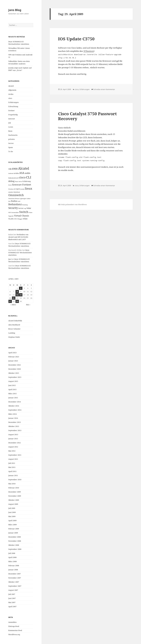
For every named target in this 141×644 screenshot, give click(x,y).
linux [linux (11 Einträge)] (29, 188)
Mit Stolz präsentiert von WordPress (72, 204)
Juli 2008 (12, 553)
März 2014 (12, 414)
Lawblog (12, 333)
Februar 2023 (14, 357)
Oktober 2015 (14, 373)
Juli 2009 (12, 508)
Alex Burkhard (14, 325)
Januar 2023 (13, 361)
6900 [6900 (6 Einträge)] (15, 169)
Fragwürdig (13, 115)
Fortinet (11, 111)
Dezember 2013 (15, 422)
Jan (10, 259)
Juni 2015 (12, 385)
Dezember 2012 (15, 443)
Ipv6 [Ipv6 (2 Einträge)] (18, 189)
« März (13, 305)
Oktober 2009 (14, 500)
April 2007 (12, 606)
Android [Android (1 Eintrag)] (11, 173)
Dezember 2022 (15, 365)
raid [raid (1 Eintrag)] (19, 201)
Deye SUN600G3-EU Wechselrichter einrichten (20, 253)
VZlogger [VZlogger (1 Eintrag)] (20, 219)
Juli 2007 (12, 594)
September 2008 (15, 549)
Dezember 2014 (15, 402)
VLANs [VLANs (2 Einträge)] (11, 219)
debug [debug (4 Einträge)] (11, 181)
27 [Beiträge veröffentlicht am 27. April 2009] (10, 301)
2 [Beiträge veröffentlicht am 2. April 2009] (21, 288)
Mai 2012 (12, 451)
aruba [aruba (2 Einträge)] (16, 173)
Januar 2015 (13, 398)
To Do (11, 151)
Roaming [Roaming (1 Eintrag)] (25, 205)
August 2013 (13, 435)
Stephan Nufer (14, 337)
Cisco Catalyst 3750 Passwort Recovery (87, 116)
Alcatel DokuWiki (15, 321)
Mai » (28, 305)
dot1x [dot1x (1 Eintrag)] (20, 181)
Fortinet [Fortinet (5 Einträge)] (27, 185)
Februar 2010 (14, 488)
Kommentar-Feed (15, 630)
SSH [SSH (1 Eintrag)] (10, 212)
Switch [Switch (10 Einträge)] (24, 212)
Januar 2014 (13, 418)
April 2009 (12, 521)
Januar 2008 (13, 570)
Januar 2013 (13, 439)
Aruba (11, 94)
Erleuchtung (13, 106)
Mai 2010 (12, 484)
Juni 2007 (12, 598)
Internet (12, 119)
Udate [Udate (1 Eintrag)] (31, 212)
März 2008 (12, 561)
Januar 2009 (13, 533)
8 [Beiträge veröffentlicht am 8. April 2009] (17, 292)
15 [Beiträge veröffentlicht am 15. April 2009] (17, 295)
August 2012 (13, 447)
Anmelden (12, 622)
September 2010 (15, 480)
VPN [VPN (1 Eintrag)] (15, 219)
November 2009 (15, 496)
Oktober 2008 (14, 545)
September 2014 (15, 410)
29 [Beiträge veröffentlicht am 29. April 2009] (17, 301)
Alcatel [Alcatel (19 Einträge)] (24, 168)
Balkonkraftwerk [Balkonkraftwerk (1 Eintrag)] (13, 178)
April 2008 (12, 557)
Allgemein (12, 90)
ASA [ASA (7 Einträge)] (22, 173)
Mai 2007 (12, 602)
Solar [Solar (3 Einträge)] (29, 208)
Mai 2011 (12, 467)
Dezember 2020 (15, 369)
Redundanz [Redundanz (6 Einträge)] (15, 204)
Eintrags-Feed (14, 626)
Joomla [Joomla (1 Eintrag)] (22, 189)
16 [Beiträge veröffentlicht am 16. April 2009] (21, 295)
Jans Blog (15, 10)
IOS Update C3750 (76, 39)
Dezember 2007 (15, 574)
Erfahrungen (13, 102)
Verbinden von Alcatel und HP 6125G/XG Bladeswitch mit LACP (18, 237)
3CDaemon (89, 51)
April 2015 (12, 389)
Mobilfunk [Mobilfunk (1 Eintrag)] (17, 192)
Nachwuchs (13, 135)
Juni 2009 (12, 512)
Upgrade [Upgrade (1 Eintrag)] (11, 216)
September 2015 (15, 377)
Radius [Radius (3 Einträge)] (14, 201)
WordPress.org (14, 634)
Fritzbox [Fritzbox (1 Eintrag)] (11, 189)
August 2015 (13, 381)
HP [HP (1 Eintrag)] (15, 189)
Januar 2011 (13, 475)
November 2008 (15, 541)
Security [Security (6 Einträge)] (13, 208)
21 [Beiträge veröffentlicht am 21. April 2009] (14, 298)
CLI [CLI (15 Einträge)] (29, 177)
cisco (10, 98)
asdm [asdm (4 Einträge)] (28, 173)
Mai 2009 (12, 516)
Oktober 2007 (14, 582)
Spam (11, 147)
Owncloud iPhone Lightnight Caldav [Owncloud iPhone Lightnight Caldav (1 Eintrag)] (19, 199)
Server (11, 143)
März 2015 (12, 394)
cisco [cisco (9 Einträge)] (22, 177)
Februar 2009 (14, 529)
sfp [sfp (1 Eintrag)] (25, 208)
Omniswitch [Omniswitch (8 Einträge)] (16, 195)
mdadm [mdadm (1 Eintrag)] (11, 192)
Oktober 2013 (14, 426)
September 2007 (15, 586)
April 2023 (12, 353)
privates (12, 139)
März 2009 (12, 525)
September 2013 (15, 430)
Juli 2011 (12, 463)
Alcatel (11, 86)
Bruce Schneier (14, 329)
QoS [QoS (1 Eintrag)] (10, 201)
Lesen (11, 127)
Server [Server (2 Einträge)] (21, 208)
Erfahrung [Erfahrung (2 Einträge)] (27, 181)
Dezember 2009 (15, 492)
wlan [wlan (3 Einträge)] (25, 219)
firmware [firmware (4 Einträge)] (17, 185)
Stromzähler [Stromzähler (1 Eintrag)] (15, 212)
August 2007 (13, 590)
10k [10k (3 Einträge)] (10, 169)
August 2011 (13, 459)
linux (10, 131)
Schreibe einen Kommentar (104, 89)
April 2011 (12, 471)
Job (10, 123)
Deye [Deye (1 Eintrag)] (17, 181)
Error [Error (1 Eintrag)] (10, 185)
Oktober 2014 (14, 406)
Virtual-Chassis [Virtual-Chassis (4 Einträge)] (22, 216)
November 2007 (15, 578)
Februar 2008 (14, 566)
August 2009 (13, 504)
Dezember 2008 (15, 537)
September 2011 (15, 455)
